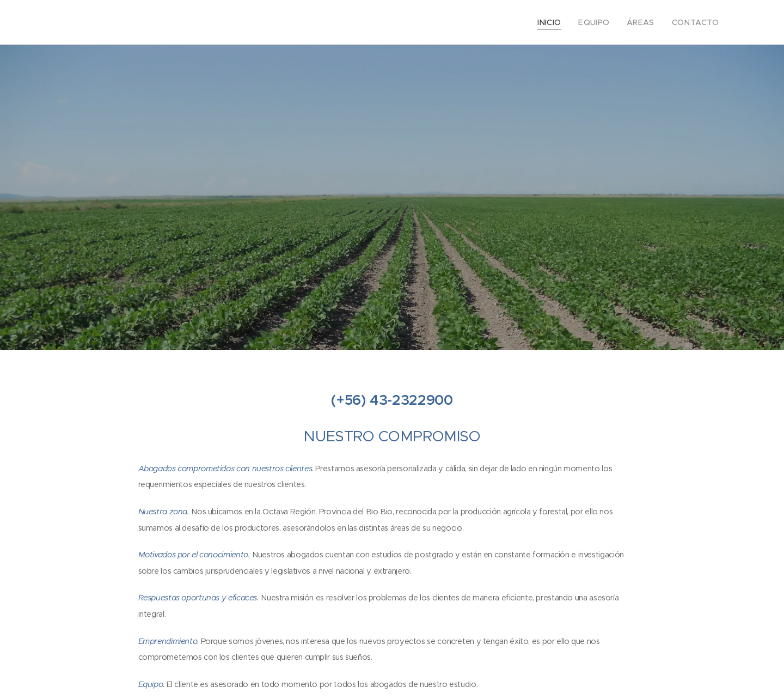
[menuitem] (562, 22)
